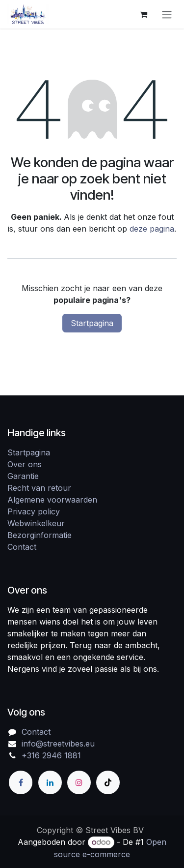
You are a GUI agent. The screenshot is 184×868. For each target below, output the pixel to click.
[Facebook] (21, 782)
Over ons (25, 464)
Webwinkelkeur (36, 523)
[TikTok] (108, 782)
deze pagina (152, 229)
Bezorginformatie (39, 535)
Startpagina (92, 323)
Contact (22, 547)
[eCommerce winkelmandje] (143, 14)
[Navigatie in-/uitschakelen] (167, 14)
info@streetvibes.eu (58, 744)
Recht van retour (39, 488)
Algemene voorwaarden (52, 500)
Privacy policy (34, 511)
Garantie (23, 476)
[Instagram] (79, 782)
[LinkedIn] (50, 782)
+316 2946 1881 (51, 755)
